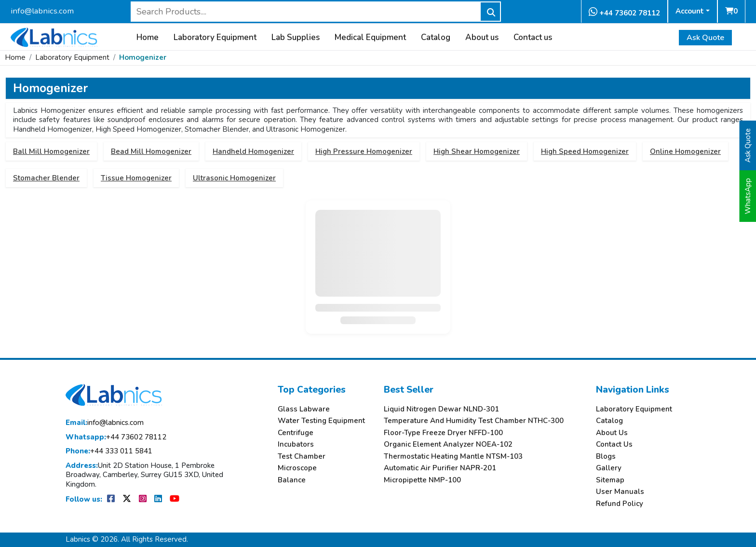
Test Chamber (302, 457)
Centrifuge (296, 433)
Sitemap (610, 480)
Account (690, 11)
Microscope (297, 468)
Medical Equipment (370, 38)
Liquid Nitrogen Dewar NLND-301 (441, 409)
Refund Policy (620, 504)
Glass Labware (304, 409)
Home (148, 38)
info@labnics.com (42, 11)
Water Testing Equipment (321, 421)
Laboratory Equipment (215, 38)
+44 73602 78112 (624, 12)
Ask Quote (705, 38)
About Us (612, 433)
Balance (292, 480)
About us (482, 38)
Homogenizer (143, 57)
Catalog (436, 38)
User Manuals (620, 492)
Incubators (296, 444)
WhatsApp (748, 196)
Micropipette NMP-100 (422, 480)
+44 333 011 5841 (109, 451)
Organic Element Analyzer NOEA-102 (448, 444)
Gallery (609, 468)
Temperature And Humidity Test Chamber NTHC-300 (474, 421)
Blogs (606, 457)
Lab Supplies (296, 38)
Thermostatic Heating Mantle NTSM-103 (453, 457)
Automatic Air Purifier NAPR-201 (440, 468)
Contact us (533, 38)
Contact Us (614, 444)
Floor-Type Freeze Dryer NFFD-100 (443, 433)
